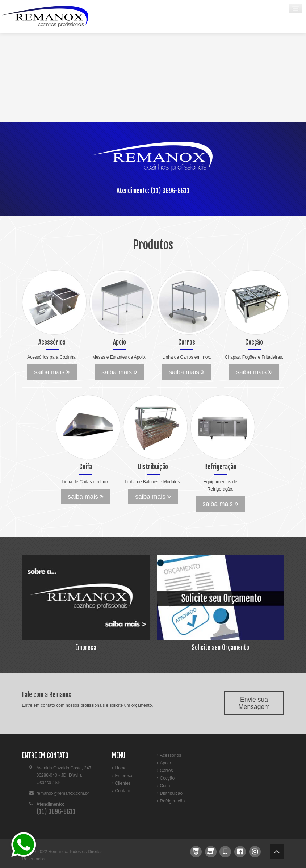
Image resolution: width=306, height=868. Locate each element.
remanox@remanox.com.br (63, 793)
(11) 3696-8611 (170, 191)
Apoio (166, 763)
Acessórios (171, 755)
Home (121, 768)
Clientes (123, 783)
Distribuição (171, 793)
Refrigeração (173, 801)
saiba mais (52, 372)
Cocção (167, 778)
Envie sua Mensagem (254, 703)
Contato (123, 791)
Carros (167, 771)
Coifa (165, 786)
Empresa (124, 776)
